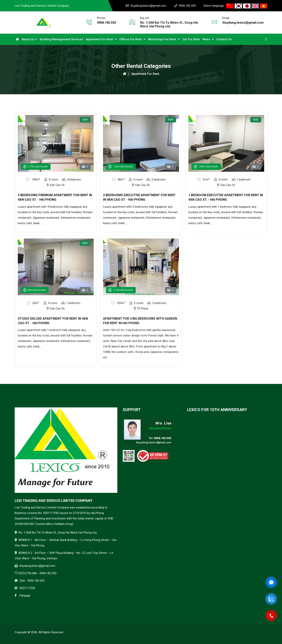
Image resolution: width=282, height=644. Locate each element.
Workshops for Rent (164, 39)
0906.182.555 (187, 6)
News (208, 39)
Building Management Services (61, 39)
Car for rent (191, 39)
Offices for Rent (132, 39)
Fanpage (25, 595)
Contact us (224, 39)
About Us (29, 39)
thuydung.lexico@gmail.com (148, 6)
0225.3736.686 (28, 573)
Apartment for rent (101, 39)
